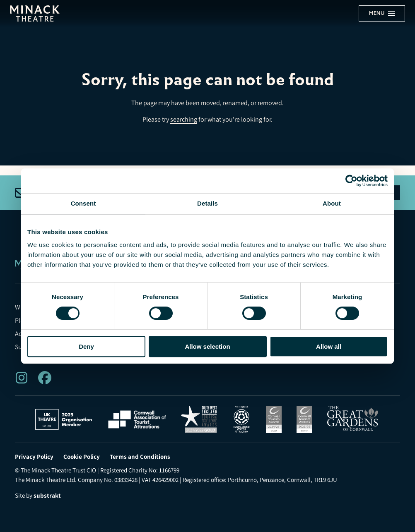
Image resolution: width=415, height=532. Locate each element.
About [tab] (332, 203)
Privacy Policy (34, 457)
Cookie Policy (82, 457)
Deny (86, 346)
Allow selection (207, 346)
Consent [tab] (83, 203)
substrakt (47, 495)
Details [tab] (207, 203)
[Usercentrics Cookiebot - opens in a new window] (351, 181)
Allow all (329, 346)
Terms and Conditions (140, 457)
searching (184, 119)
